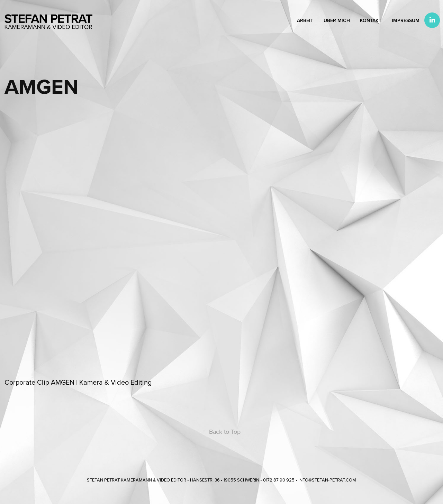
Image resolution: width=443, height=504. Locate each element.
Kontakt (371, 20)
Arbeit (305, 20)
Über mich (337, 20)
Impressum (406, 20)
